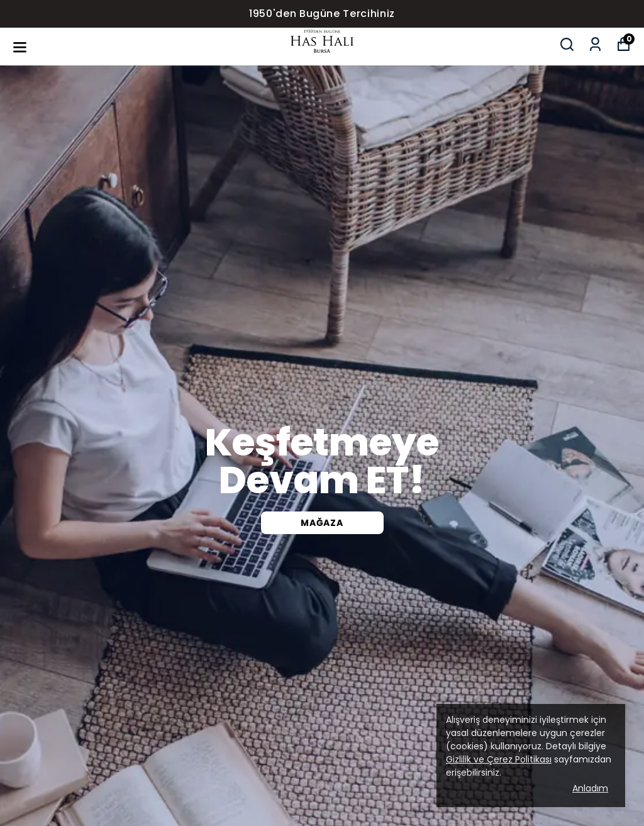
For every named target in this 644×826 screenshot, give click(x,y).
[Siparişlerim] (595, 44)
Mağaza (322, 523)
